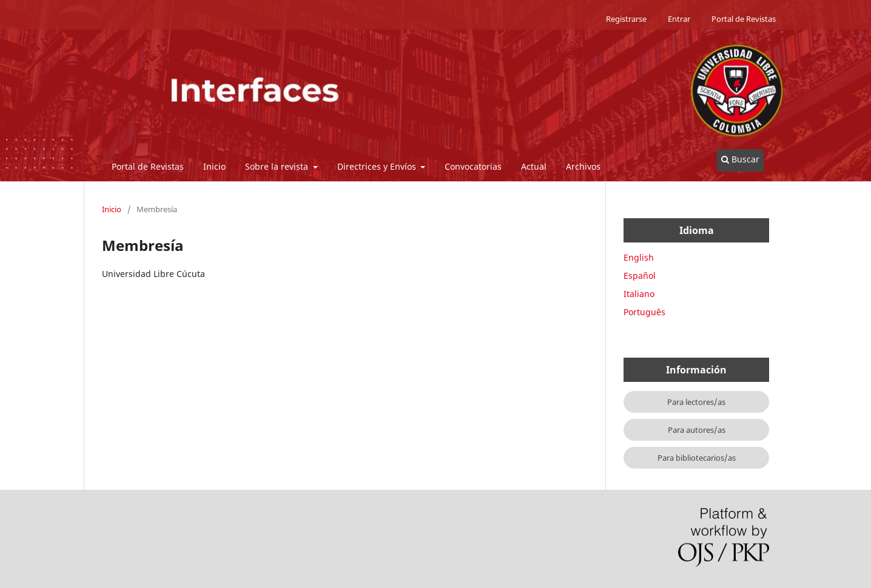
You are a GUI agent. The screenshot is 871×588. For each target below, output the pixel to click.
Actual (534, 166)
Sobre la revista (278, 166)
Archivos (583, 166)
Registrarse (626, 19)
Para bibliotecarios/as (697, 458)
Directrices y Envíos (378, 166)
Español (640, 276)
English (639, 257)
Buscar (740, 159)
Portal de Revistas (148, 166)
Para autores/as (697, 430)
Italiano (639, 294)
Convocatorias (473, 166)
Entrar (679, 19)
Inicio (214, 166)
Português (644, 312)
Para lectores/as (696, 402)
